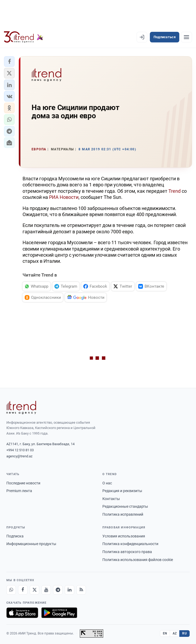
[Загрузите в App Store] (22, 613)
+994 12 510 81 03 (20, 450)
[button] (9, 62)
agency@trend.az (19, 456)
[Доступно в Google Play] (59, 613)
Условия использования (124, 536)
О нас (107, 483)
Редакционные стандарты (125, 506)
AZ (175, 633)
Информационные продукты (31, 544)
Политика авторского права (127, 552)
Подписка (15, 536)
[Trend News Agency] (21, 408)
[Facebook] (23, 590)
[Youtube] (46, 590)
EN (165, 633)
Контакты (111, 499)
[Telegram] (58, 590)
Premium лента (19, 491)
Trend (175, 191)
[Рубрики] (186, 37)
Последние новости (23, 483)
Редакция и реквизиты (122, 491)
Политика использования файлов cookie (138, 560)
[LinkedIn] (69, 590)
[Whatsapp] (11, 590)
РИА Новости (64, 197)
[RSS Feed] (81, 590)
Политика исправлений (123, 514)
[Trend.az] (24, 37)
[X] (34, 590)
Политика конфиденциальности (130, 544)
